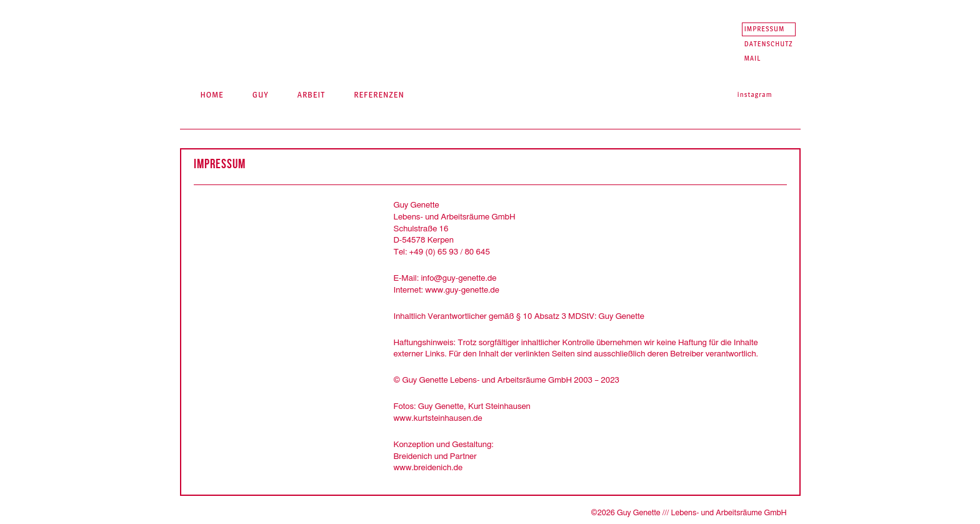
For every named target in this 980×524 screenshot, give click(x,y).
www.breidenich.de (428, 468)
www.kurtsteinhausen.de (438, 418)
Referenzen (379, 94)
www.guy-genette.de (462, 290)
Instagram (755, 94)
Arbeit (311, 94)
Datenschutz (769, 44)
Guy (261, 94)
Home (212, 94)
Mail (753, 58)
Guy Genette (299, 38)
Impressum (765, 29)
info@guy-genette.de (458, 278)
